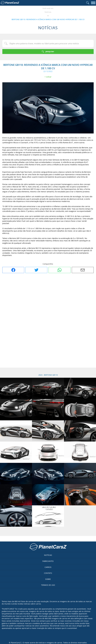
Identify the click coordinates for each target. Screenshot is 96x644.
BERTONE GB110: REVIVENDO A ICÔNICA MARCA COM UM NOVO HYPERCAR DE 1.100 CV (48, 19)
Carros (48, 567)
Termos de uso (48, 585)
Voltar (49, 77)
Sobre (48, 579)
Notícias (48, 12)
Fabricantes (48, 561)
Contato (48, 573)
